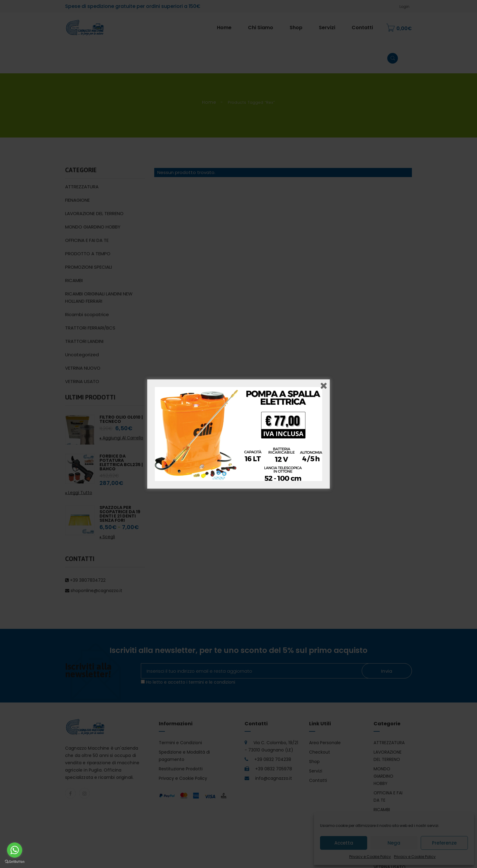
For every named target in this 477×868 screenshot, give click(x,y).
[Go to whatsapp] (15, 850)
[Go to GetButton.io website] (15, 862)
